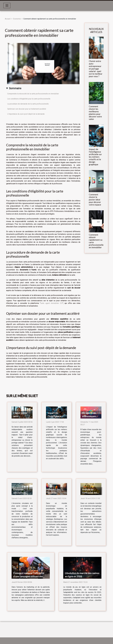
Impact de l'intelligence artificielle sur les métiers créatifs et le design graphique (95, 157)
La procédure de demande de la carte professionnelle (28, 104)
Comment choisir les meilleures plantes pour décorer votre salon (95, 113)
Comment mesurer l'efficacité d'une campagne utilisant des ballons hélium (29, 576)
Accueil (8, 19)
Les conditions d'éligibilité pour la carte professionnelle (29, 99)
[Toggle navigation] (7, 6)
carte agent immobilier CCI (52, 303)
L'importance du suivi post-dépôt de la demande (26, 114)
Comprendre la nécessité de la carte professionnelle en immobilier (33, 94)
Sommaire (15, 88)
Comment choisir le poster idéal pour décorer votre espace (95, 200)
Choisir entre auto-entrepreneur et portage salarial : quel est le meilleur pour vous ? (96, 69)
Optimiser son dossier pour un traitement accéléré (27, 109)
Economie (17, 19)
